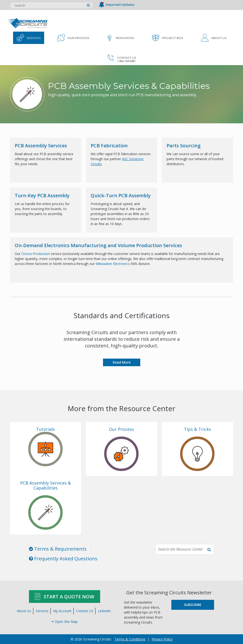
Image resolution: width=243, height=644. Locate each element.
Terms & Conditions (130, 639)
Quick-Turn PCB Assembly (121, 195)
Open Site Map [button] (65, 622)
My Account (62, 611)
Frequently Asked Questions (63, 559)
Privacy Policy (162, 639)
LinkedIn (104, 611)
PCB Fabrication (109, 146)
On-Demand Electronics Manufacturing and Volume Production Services (98, 245)
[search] (88, 5)
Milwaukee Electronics (113, 264)
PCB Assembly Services (41, 146)
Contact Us (85, 611)
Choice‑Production (36, 254)
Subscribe (193, 605)
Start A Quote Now (65, 596)
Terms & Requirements (58, 549)
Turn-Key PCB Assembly (42, 195)
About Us (24, 611)
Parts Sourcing (184, 146)
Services (42, 611)
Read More (122, 362)
